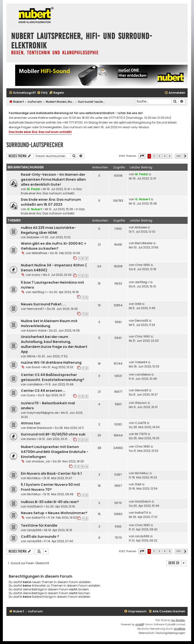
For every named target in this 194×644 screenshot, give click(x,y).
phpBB (139, 625)
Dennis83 (142, 321)
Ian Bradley (178, 620)
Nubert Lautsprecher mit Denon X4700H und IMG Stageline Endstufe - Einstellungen (55, 452)
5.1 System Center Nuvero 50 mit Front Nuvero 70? (50, 487)
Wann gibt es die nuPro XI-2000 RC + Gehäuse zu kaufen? (54, 246)
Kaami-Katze (37, 331)
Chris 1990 (142, 265)
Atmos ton (31, 423)
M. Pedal (34, 189)
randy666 (34, 530)
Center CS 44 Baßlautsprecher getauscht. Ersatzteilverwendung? (53, 377)
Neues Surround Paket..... (44, 304)
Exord (36, 367)
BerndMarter (144, 243)
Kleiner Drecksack (39, 428)
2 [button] (154, 156)
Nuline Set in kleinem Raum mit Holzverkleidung (49, 323)
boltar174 (38, 518)
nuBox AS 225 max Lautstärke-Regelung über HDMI (48, 230)
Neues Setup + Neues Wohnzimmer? (54, 513)
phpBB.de (180, 629)
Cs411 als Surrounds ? (40, 537)
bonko (32, 439)
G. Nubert (35, 209)
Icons (36, 275)
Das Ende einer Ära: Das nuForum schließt (40, 132)
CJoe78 (141, 423)
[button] (142, 156)
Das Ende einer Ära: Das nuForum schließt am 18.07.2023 (51, 202)
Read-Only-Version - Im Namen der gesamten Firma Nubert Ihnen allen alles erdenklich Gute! (53, 179)
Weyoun (141, 403)
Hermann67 (36, 309)
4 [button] (165, 156)
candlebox (35, 384)
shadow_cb (41, 461)
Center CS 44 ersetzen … (43, 391)
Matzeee (33, 237)
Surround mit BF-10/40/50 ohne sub (53, 434)
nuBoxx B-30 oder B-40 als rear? (50, 502)
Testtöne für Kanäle (39, 525)
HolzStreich (35, 506)
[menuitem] (42, 93)
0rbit (138, 304)
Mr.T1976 (141, 434)
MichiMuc (34, 478)
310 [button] (178, 156)
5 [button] (170, 156)
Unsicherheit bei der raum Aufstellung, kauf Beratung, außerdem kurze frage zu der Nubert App (54, 344)
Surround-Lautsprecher (35, 145)
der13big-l (39, 292)
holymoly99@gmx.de (43, 413)
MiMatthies (40, 253)
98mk (31, 356)
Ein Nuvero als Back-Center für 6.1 (51, 473)
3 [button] (159, 156)
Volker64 (141, 362)
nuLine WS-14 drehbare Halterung (51, 363)
